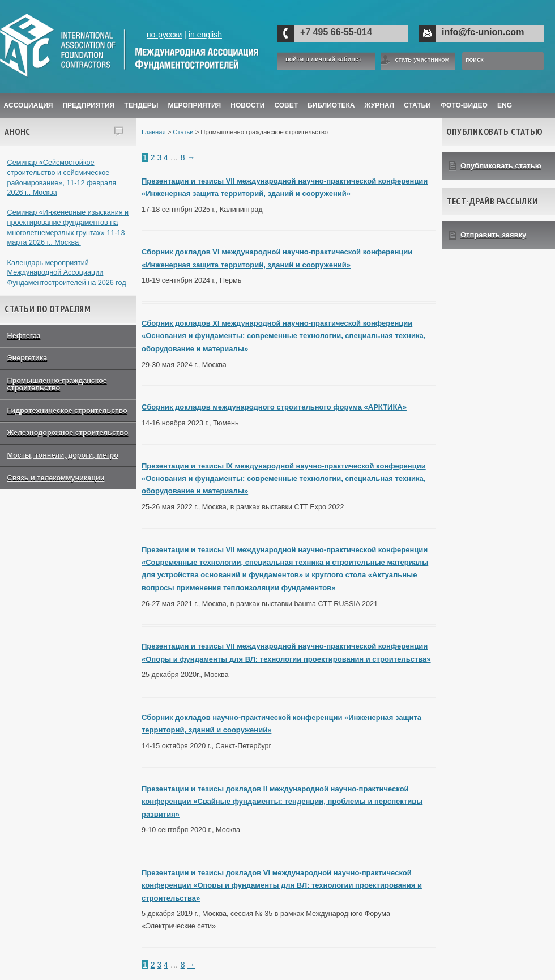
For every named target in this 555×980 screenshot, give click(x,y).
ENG (505, 105)
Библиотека (331, 105)
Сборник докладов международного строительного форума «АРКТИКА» (274, 407)
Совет (286, 105)
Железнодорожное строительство (68, 433)
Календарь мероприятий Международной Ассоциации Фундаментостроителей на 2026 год (67, 273)
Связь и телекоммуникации (56, 478)
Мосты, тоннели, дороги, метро (63, 455)
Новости (247, 105)
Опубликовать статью (501, 166)
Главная (154, 132)
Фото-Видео (464, 105)
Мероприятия (195, 105)
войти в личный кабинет (323, 59)
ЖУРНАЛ (380, 105)
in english (205, 35)
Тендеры (141, 105)
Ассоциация (29, 105)
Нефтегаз (24, 336)
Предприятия (88, 105)
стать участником (422, 59)
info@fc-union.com (483, 32)
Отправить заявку (493, 235)
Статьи (417, 105)
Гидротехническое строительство (67, 411)
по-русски (164, 35)
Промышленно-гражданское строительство (57, 384)
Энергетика (27, 358)
